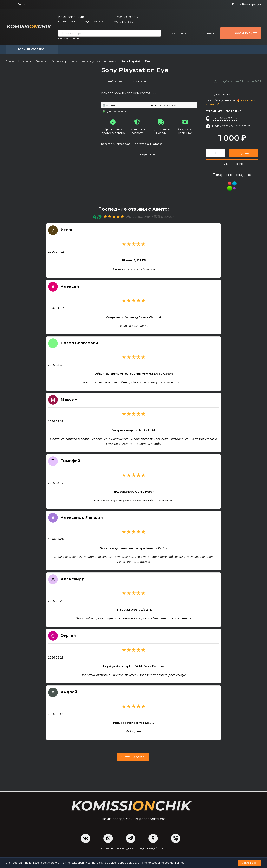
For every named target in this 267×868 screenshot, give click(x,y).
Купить (244, 154)
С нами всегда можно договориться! (82, 21)
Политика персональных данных (117, 852)
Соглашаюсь (250, 863)
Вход (236, 4)
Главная (11, 61)
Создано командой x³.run (151, 852)
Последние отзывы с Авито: (133, 212)
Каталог (26, 61)
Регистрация (252, 4)
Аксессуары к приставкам (99, 61)
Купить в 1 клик (232, 165)
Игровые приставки (64, 61)
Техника (41, 61)
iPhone (75, 38)
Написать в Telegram (232, 127)
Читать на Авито (133, 760)
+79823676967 (126, 17)
